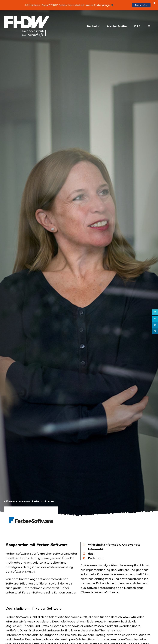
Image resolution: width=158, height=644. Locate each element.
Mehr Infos (141, 5)
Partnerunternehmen (20, 502)
